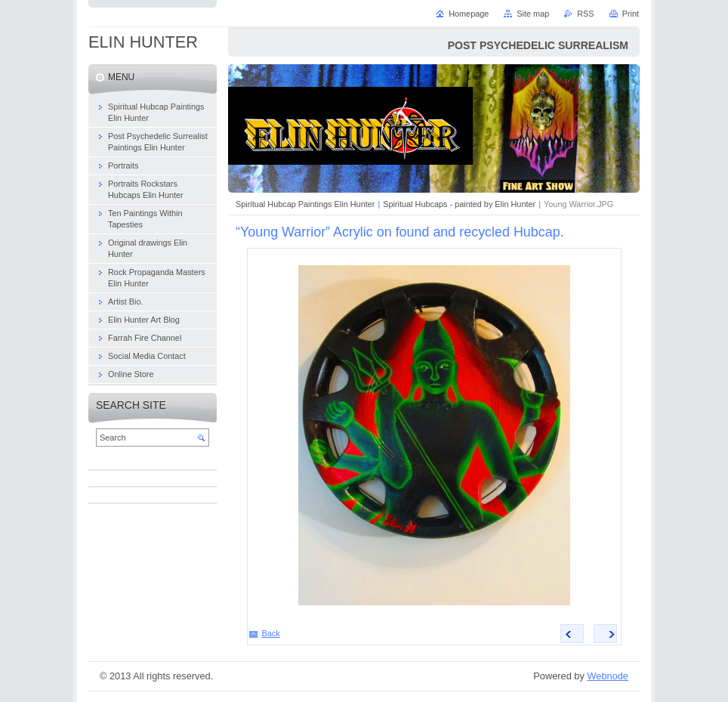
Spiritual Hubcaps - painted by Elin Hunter (459, 204)
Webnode (608, 676)
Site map (533, 14)
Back (271, 633)
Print (631, 14)
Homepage (469, 14)
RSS (585, 14)
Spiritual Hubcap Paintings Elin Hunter (305, 204)
